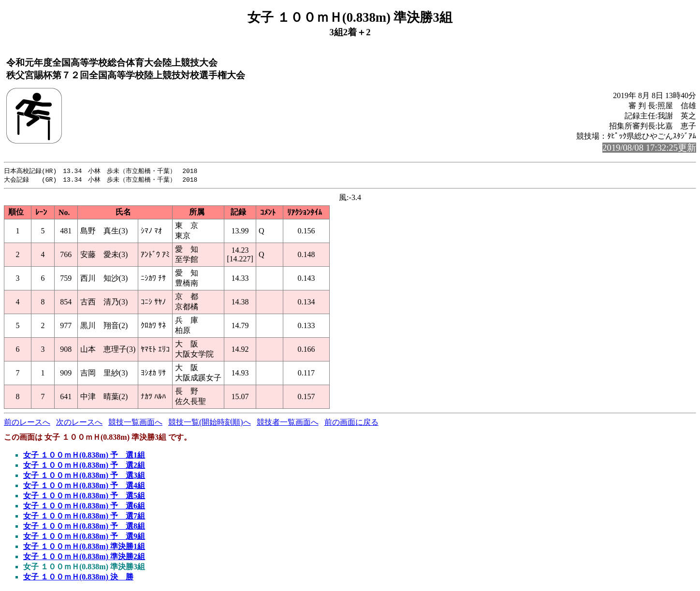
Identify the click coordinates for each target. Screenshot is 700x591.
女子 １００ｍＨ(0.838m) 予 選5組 (84, 497)
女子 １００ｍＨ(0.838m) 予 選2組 (84, 466)
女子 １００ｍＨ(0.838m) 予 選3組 (84, 476)
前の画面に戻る (351, 423)
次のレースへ (79, 423)
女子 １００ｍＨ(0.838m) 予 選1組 (84, 456)
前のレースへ (27, 423)
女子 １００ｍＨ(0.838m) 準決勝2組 (84, 557)
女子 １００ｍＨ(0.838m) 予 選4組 (84, 486)
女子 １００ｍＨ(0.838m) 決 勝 (78, 578)
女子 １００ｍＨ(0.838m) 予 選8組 (84, 527)
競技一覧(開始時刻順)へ (210, 423)
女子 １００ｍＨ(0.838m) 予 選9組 (84, 537)
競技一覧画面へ (135, 423)
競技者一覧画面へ (288, 423)
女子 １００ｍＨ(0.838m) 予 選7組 (84, 517)
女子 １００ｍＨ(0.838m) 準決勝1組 (84, 547)
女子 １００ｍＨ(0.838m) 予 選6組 (84, 507)
